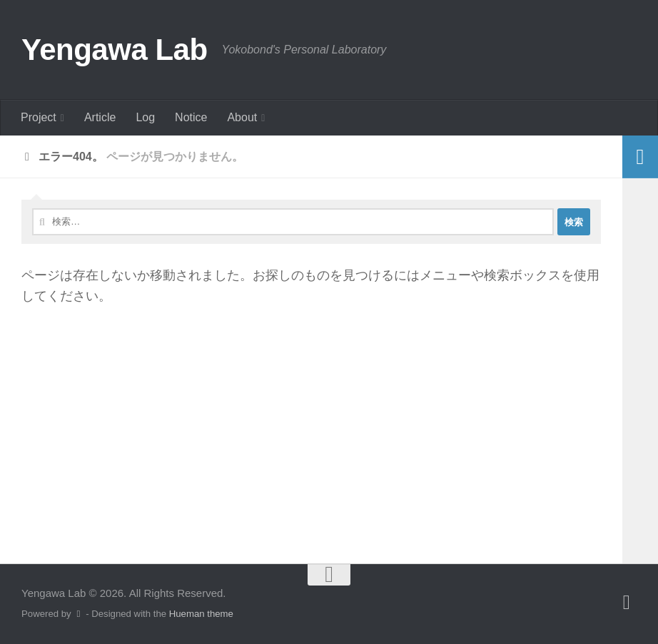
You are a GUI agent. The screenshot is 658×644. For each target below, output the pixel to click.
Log (145, 117)
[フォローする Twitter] (627, 603)
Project (39, 117)
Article (100, 117)
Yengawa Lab (115, 50)
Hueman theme (201, 614)
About (242, 117)
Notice (191, 117)
